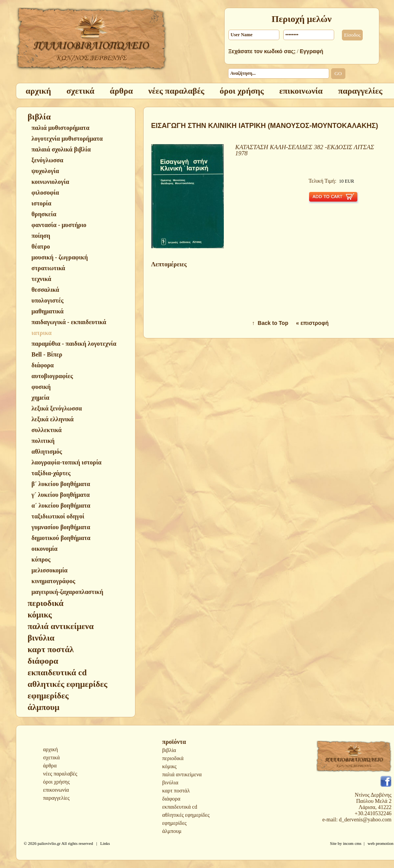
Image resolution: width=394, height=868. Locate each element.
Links (105, 843)
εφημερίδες (174, 823)
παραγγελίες (57, 798)
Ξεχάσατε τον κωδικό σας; (262, 51)
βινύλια (170, 783)
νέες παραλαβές (60, 774)
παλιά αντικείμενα (182, 775)
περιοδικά (173, 758)
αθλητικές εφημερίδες (186, 815)
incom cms (352, 843)
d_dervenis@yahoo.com (365, 820)
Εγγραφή (312, 51)
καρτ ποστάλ (176, 791)
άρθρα (50, 766)
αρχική (51, 749)
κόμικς (169, 766)
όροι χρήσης (57, 782)
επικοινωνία (56, 790)
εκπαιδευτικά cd (180, 807)
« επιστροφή (312, 323)
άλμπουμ (172, 831)
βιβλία (169, 750)
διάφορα (171, 799)
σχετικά (52, 758)
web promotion (381, 843)
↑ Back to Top (270, 323)
